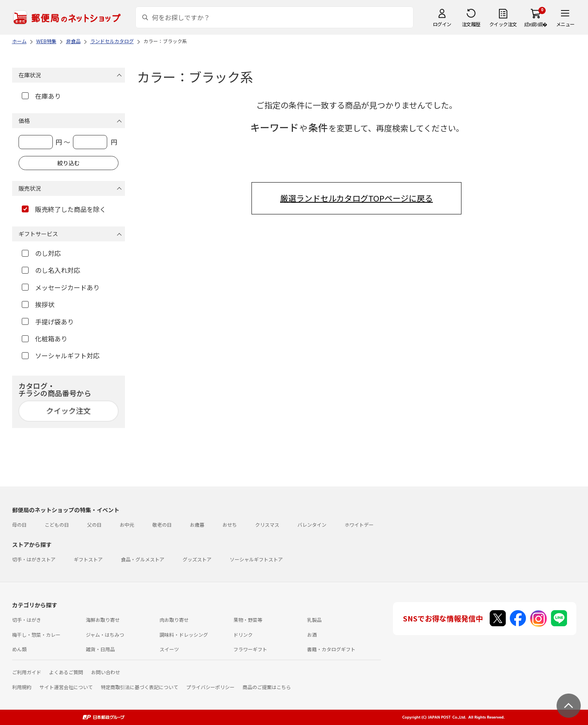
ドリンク (243, 635)
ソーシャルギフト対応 (61, 355)
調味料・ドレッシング (184, 635)
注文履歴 (471, 24)
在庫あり (41, 96)
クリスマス (267, 525)
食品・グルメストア (143, 559)
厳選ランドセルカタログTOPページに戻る (356, 198)
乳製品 (314, 620)
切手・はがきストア (34, 559)
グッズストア (197, 559)
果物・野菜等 (248, 620)
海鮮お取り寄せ (103, 620)
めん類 (19, 649)
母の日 (19, 525)
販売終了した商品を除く (64, 209)
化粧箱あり (45, 339)
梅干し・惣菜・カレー (36, 635)
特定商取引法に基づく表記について (139, 687)
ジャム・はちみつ (105, 635)
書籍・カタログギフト (331, 649)
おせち (230, 525)
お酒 (312, 635)
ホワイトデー (359, 525)
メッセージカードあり (61, 287)
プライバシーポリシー (210, 687)
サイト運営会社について (66, 687)
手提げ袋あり (48, 322)
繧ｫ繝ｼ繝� (536, 24)
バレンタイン (312, 525)
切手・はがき (27, 620)
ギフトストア (88, 559)
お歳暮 (197, 525)
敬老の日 (162, 525)
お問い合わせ (106, 672)
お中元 (127, 525)
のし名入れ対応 (51, 270)
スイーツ (169, 649)
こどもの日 (57, 525)
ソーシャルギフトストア (256, 559)
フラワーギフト (250, 649)
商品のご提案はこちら (267, 687)
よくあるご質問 (66, 672)
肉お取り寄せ (174, 620)
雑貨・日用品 (100, 649)
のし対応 (41, 253)
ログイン (442, 24)
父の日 (94, 525)
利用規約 (22, 687)
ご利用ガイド (27, 672)
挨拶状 (38, 304)
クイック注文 (503, 24)
